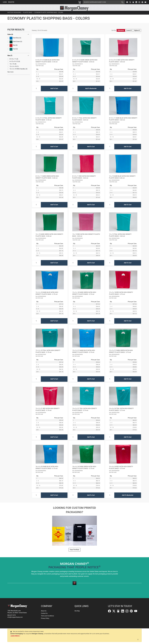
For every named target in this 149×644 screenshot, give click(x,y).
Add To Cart (54, 93)
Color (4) (10, 39)
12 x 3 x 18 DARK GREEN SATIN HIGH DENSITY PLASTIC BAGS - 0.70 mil (84, 298)
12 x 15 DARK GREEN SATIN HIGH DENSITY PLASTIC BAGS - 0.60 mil (49, 239)
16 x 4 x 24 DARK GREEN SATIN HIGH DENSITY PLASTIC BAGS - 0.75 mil (84, 472)
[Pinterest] (142, 2)
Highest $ (137, 35)
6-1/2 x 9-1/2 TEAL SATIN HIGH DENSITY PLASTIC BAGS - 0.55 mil (49, 123)
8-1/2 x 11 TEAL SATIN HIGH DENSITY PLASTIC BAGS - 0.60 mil (84, 123)
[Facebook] (127, 2)
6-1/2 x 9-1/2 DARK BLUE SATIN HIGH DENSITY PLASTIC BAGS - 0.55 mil (48, 65)
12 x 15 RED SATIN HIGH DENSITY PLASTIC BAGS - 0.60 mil (86, 239)
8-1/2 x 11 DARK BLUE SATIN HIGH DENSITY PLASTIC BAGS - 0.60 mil (123, 123)
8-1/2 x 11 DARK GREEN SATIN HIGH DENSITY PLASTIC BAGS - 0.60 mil (47, 181)
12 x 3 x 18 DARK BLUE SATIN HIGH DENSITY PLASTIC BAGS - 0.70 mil (47, 298)
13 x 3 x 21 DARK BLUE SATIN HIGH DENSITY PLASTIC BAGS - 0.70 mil (84, 356)
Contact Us (44, 613)
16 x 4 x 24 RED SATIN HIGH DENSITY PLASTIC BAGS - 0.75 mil (121, 472)
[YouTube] (145, 2)
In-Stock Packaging (14, 17)
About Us (44, 611)
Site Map (77, 611)
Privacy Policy (45, 618)
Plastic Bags (28, 17)
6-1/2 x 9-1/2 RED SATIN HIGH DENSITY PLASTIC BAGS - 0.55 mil (122, 65)
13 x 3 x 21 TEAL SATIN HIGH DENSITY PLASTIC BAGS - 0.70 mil (85, 414)
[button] (47, 13)
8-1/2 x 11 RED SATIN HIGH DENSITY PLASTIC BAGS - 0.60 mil (84, 181)
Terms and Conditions (47, 616)
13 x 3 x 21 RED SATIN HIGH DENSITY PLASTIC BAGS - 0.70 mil (48, 414)
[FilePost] (133, 2)
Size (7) (10, 60)
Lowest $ (129, 35)
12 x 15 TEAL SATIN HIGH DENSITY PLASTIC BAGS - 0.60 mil (120, 239)
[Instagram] (139, 2)
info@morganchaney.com (15, 617)
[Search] (101, 2)
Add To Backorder (91, 93)
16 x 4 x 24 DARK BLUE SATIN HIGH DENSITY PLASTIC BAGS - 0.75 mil (47, 472)
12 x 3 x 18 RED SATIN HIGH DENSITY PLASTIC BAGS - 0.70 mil (121, 298)
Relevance (121, 35)
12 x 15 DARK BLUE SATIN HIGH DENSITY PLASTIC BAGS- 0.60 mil (122, 181)
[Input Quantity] (36, 93)
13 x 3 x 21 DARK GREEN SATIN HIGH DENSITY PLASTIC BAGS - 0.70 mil (121, 356)
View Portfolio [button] (74, 554)
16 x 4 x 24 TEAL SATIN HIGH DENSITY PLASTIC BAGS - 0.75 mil (121, 414)
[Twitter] (130, 2)
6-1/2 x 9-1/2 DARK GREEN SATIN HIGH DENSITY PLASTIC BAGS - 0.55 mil (85, 65)
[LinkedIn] (136, 2)
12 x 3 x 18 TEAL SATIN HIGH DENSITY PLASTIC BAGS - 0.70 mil (48, 356)
